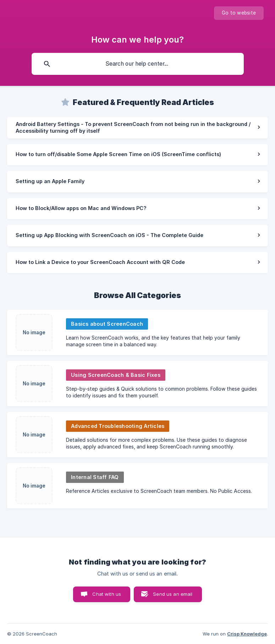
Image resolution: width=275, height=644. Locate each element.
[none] (239, 13)
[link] (137, 128)
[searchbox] (138, 64)
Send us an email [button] (173, 594)
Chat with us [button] (107, 594)
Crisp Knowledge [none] (247, 634)
